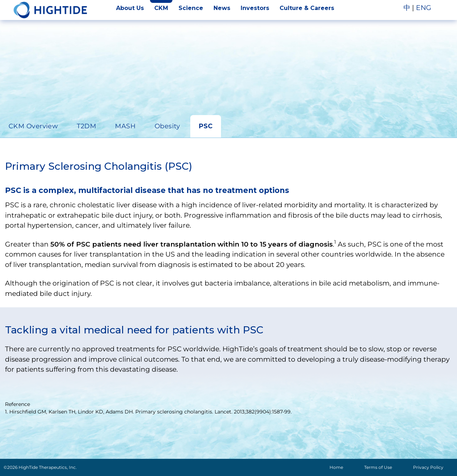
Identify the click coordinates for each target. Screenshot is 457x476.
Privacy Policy (428, 467)
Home (336, 467)
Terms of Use (378, 467)
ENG (424, 8)
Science (191, 8)
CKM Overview (33, 126)
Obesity (167, 126)
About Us (130, 8)
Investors (255, 8)
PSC (206, 126)
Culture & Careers (307, 8)
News (222, 8)
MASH (125, 126)
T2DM (86, 126)
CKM (161, 8)
